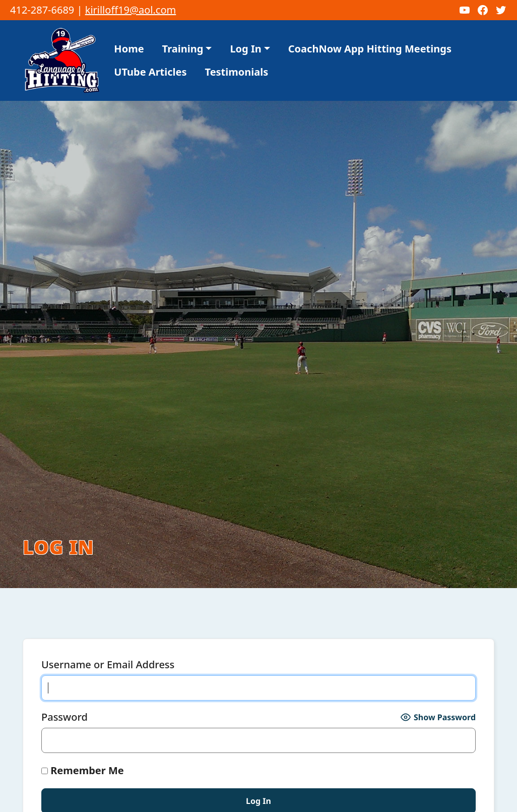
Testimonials (237, 39)
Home (129, 15)
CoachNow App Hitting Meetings (370, 15)
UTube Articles (150, 39)
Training (183, 15)
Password (64, 684)
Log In (245, 15)
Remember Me (83, 737)
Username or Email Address (108, 631)
